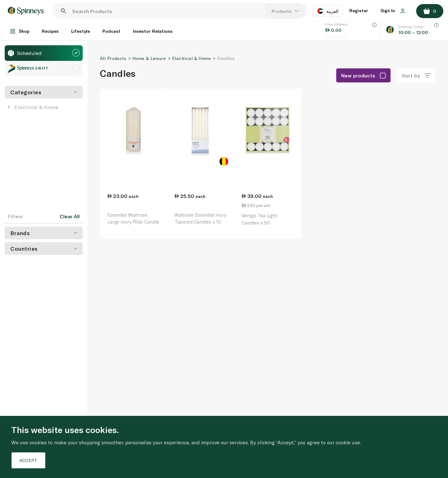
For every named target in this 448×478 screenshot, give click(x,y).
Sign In (393, 10)
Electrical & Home (33, 107)
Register (359, 10)
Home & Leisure (149, 58)
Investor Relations (153, 31)
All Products (113, 58)
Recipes (50, 31)
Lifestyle (81, 31)
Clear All (70, 216)
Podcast (111, 31)
